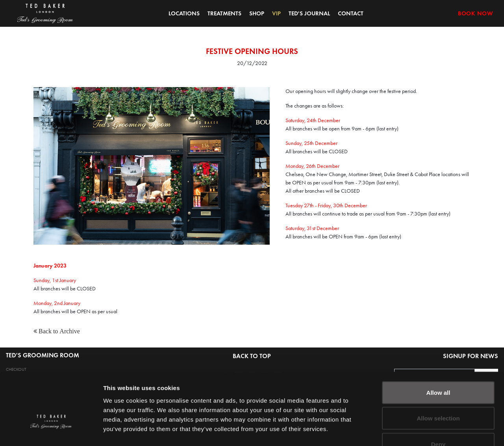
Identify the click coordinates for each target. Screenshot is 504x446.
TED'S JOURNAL (309, 13)
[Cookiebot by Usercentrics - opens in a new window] (51, 431)
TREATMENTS (224, 13)
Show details (413, 430)
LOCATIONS (184, 13)
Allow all (438, 343)
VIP (276, 13)
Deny (438, 394)
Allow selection (438, 369)
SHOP (257, 13)
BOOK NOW (475, 13)
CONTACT (351, 13)
